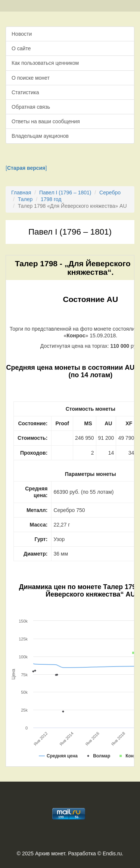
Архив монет (50, 853)
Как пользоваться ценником (45, 63)
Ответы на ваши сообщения (46, 121)
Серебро (110, 193)
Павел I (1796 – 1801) (65, 193)
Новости (22, 34)
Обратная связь (31, 107)
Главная (21, 193)
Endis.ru (112, 853)
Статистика (25, 92)
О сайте (21, 48)
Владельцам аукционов (40, 136)
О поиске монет (31, 78)
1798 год (51, 199)
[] (26, 168)
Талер (25, 199)
